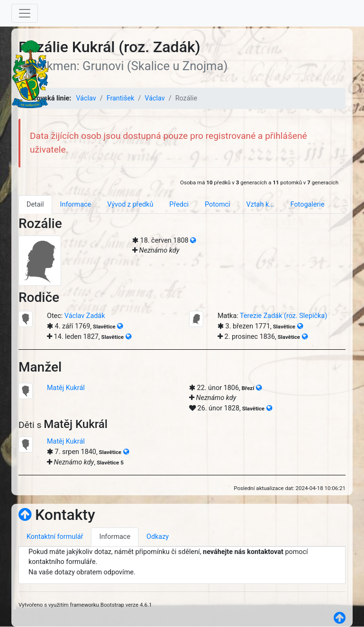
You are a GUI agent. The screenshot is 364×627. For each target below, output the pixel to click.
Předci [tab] (179, 204)
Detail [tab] (35, 204)
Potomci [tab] (218, 204)
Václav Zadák (85, 316)
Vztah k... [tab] (260, 204)
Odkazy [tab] (158, 537)
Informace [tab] (76, 204)
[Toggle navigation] (25, 13)
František (121, 98)
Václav (86, 98)
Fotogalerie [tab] (308, 204)
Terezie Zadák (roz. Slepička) (283, 316)
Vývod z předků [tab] (130, 204)
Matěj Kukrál (66, 388)
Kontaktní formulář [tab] (55, 537)
